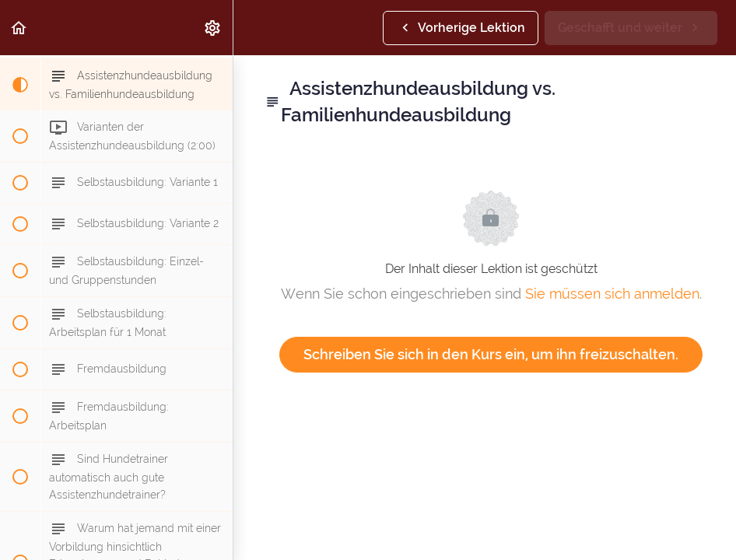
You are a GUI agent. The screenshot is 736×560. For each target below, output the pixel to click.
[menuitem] (213, 28)
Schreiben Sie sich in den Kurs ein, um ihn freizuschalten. (491, 354)
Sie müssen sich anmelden (612, 294)
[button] (19, 28)
